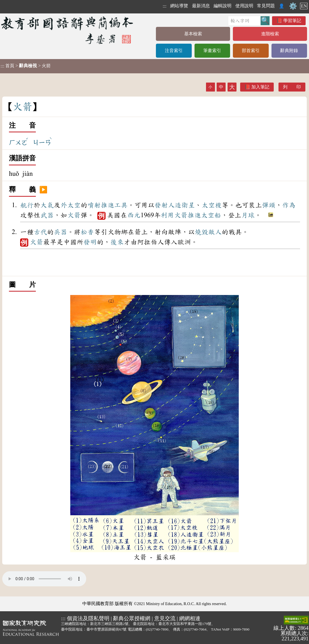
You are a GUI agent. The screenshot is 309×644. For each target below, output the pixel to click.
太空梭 (212, 205)
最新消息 (201, 6)
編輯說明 (223, 6)
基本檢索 (193, 34)
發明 (90, 242)
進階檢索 (270, 34)
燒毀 (202, 232)
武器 (47, 215)
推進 (107, 205)
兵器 (60, 232)
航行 (27, 205)
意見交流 (165, 618)
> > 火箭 (26, 66)
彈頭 (269, 205)
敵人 (215, 232)
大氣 (47, 205)
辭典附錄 (289, 51)
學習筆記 (292, 21)
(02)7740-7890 (157, 629)
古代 (40, 232)
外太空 (71, 205)
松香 (87, 232)
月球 (248, 215)
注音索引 (174, 51)
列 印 (292, 87)
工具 (121, 205)
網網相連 (190, 618)
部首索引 (251, 51)
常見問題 (266, 6)
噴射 (94, 205)
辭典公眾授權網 (132, 618)
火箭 (74, 215)
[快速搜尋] (244, 21)
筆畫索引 (212, 51)
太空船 (211, 215)
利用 (167, 215)
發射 (161, 205)
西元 (134, 215)
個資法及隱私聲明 (88, 618)
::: (164, 6)
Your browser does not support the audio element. (44, 579)
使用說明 (244, 6)
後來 (117, 242)
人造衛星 (181, 205)
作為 (289, 205)
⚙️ (293, 6)
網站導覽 (179, 6)
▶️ (43, 190)
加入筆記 (260, 87)
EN (304, 6)
